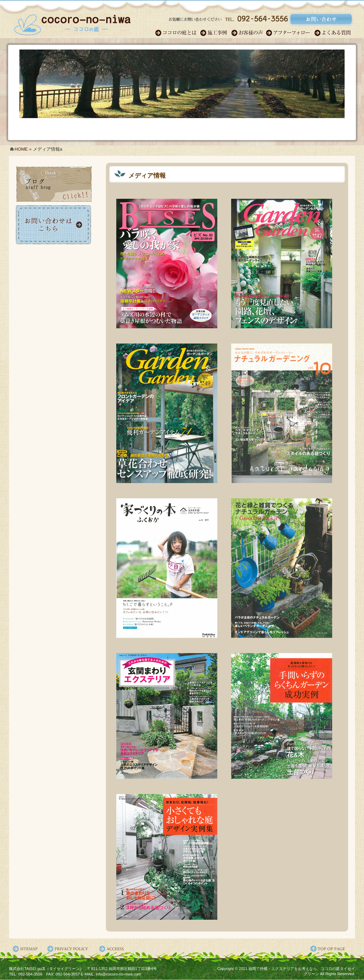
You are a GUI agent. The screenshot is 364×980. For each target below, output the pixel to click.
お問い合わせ (54, 225)
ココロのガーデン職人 (178, 33)
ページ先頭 (333, 949)
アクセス (113, 949)
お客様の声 (248, 33)
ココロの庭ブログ (54, 184)
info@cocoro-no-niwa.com (118, 974)
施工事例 (216, 33)
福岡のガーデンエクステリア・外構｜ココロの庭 (72, 23)
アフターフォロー (290, 33)
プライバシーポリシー (70, 949)
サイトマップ (26, 949)
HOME (21, 149)
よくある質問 (333, 33)
